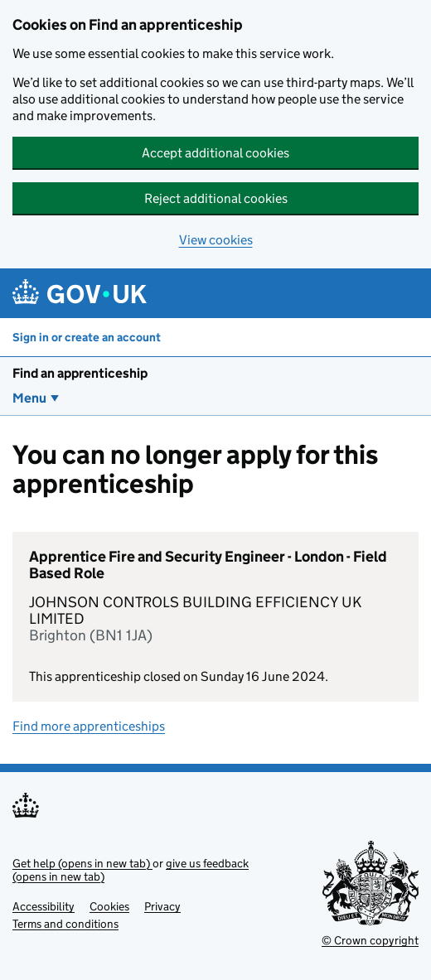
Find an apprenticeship (80, 373)
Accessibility (44, 906)
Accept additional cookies (215, 153)
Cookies (109, 906)
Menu (29, 398)
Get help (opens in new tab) (82, 863)
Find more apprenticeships (89, 726)
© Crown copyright (370, 940)
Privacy (162, 906)
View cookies (216, 240)
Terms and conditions (65, 924)
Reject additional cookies (216, 198)
